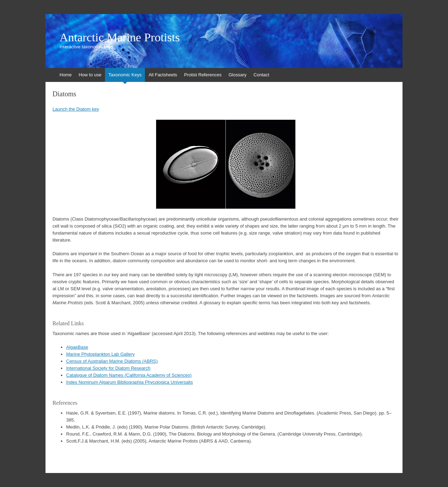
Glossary (237, 75)
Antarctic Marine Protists (120, 37)
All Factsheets (163, 75)
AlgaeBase (77, 347)
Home (66, 75)
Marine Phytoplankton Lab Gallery (100, 354)
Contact (261, 75)
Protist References (203, 75)
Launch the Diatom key (76, 109)
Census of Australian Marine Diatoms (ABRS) (112, 361)
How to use (90, 75)
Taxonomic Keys (125, 75)
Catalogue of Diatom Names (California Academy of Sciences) (129, 375)
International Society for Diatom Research (108, 368)
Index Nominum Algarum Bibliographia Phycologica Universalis (129, 382)
